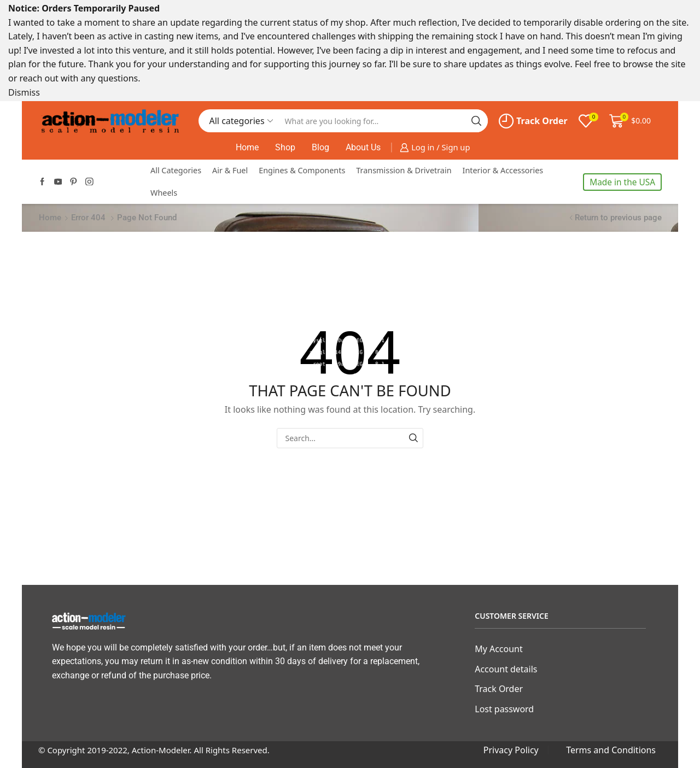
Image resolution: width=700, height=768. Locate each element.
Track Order (533, 121)
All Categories (176, 170)
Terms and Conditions (611, 750)
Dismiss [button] (24, 92)
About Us (363, 147)
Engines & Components (302, 170)
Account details (506, 669)
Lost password (504, 709)
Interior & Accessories (503, 170)
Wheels (164, 193)
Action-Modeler (161, 750)
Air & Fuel (230, 170)
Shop (285, 147)
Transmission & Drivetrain (404, 170)
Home (247, 147)
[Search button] (476, 121)
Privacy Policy (511, 750)
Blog (320, 147)
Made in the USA (622, 182)
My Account (498, 649)
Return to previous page (618, 218)
